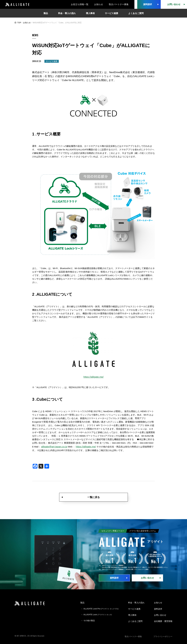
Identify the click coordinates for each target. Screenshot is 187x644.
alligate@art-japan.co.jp (54, 447)
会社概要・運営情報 (163, 621)
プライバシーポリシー (163, 636)
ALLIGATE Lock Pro (101, 609)
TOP (19, 23)
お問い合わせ (147, 578)
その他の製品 (89, 621)
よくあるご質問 (135, 621)
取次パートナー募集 (119, 4)
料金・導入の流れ (136, 603)
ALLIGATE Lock (98, 615)
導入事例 (132, 615)
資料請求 (114, 578)
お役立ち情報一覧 (80, 4)
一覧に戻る (94, 497)
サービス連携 (134, 609)
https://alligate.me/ (93, 377)
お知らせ (99, 4)
